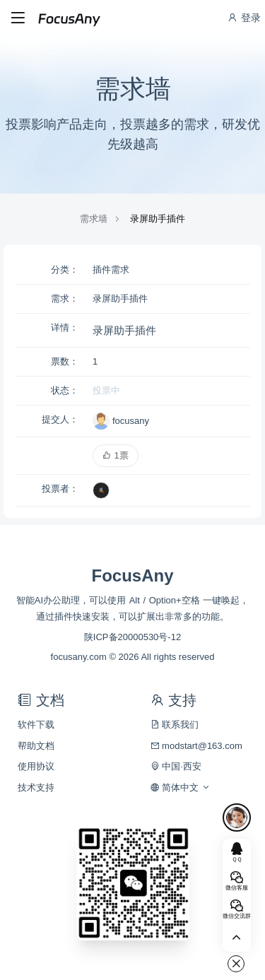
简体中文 (181, 787)
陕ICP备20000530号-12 (132, 637)
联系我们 (175, 725)
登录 (244, 18)
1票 (116, 455)
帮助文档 (36, 746)
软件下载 (36, 725)
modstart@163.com (196, 746)
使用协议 (36, 766)
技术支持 (36, 787)
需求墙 (94, 219)
